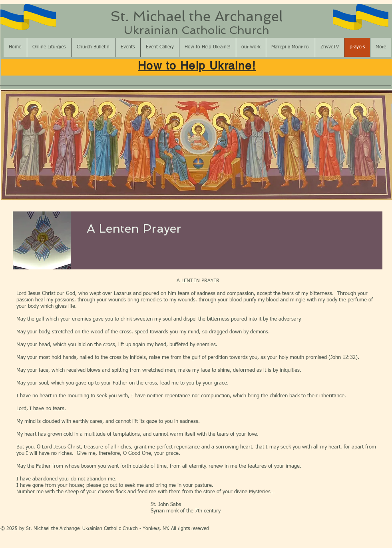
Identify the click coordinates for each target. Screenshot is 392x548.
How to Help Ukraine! (197, 66)
